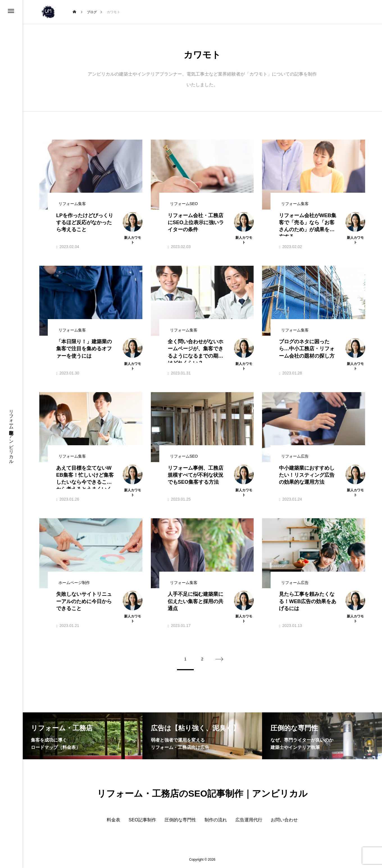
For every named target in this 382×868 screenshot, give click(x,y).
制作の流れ (216, 820)
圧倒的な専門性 (180, 820)
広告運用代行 (249, 820)
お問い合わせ (284, 820)
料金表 (113, 820)
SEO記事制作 (142, 820)
